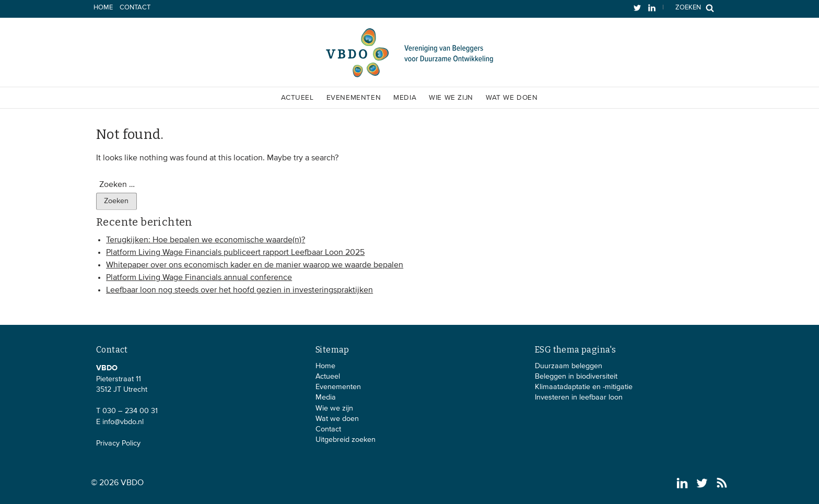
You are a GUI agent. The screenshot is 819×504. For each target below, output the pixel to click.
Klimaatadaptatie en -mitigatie (584, 387)
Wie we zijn (451, 98)
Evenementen (354, 98)
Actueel (297, 98)
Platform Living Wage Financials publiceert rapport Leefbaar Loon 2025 (235, 253)
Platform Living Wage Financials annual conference (199, 278)
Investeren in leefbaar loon (579, 397)
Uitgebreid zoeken (346, 440)
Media (405, 98)
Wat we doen (512, 98)
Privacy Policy (118, 443)
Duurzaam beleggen (569, 366)
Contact (135, 8)
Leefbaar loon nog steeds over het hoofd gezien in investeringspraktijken (239, 290)
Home (103, 8)
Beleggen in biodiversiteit (576, 377)
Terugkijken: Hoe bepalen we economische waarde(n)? (206, 240)
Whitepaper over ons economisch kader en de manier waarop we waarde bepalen (255, 265)
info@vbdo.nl (123, 422)
